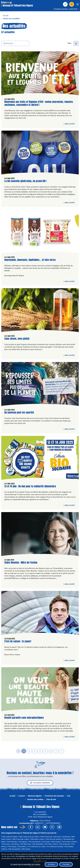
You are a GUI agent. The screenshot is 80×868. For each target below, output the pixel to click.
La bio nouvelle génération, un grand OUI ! (26, 181)
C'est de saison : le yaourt (18, 641)
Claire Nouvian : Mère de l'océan (21, 563)
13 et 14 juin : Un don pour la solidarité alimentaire (30, 486)
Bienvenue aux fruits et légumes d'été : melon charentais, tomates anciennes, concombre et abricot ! (39, 103)
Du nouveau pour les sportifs (19, 413)
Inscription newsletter (40, 783)
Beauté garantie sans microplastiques (24, 718)
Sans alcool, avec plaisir (17, 339)
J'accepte (66, 864)
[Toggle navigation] (78, 5)
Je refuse (51, 864)
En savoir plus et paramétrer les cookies (25, 864)
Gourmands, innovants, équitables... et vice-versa (30, 260)
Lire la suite (70, 124)
